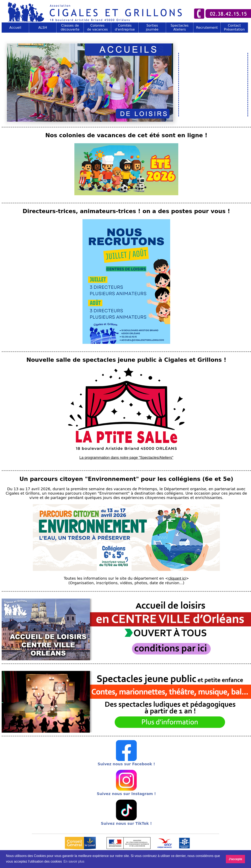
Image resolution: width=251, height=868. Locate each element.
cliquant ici (177, 578)
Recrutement (207, 28)
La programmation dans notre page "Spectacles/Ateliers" (126, 458)
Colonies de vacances (97, 27)
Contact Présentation (234, 27)
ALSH (43, 28)
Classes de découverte (70, 27)
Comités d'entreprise (125, 27)
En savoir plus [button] (74, 861)
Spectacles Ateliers (180, 27)
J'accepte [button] (236, 859)
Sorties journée (152, 27)
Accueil (15, 28)
